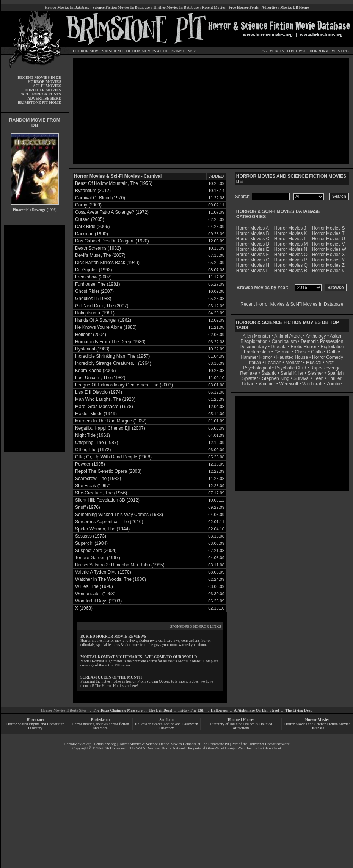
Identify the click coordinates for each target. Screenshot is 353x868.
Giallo (317, 352)
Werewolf (289, 384)
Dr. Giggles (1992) (93, 270)
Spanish (335, 373)
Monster (294, 363)
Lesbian (274, 363)
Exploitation (332, 347)
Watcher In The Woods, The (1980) (111, 579)
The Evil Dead (160, 710)
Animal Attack (288, 336)
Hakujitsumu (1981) (95, 313)
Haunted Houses (241, 720)
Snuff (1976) (88, 507)
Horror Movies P (291, 260)
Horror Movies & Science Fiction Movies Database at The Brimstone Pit (174, 744)
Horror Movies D (253, 244)
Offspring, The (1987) (97, 443)
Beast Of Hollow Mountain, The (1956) (114, 183)
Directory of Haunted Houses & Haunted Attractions (241, 726)
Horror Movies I (252, 271)
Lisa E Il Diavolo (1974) (99, 392)
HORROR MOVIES (89, 51)
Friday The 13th (191, 710)
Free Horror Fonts (244, 7)
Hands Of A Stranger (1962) (103, 320)
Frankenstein (257, 352)
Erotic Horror (304, 347)
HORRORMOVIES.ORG (329, 51)
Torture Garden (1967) (98, 558)
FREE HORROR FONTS (40, 94)
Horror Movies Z (328, 265)
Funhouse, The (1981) (98, 284)
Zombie (334, 384)
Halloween (219, 710)
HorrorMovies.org (78, 744)
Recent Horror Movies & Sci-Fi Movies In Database (292, 304)
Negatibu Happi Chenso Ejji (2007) (110, 428)
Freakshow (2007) (93, 277)
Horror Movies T (328, 233)
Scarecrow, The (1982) (98, 479)
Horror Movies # (328, 271)
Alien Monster (257, 336)
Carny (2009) (88, 205)
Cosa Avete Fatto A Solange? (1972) (112, 212)
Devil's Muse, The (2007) (100, 255)
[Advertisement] (35, 338)
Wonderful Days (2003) (98, 601)
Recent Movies (213, 7)
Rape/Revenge (325, 368)
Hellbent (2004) (91, 335)
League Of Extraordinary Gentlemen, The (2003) (124, 385)
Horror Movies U (329, 239)
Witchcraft (312, 384)
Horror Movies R (291, 271)
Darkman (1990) (92, 234)
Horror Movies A (253, 228)
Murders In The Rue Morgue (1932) (111, 421)
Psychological (257, 368)
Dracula (278, 347)
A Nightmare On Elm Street (257, 710)
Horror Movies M (291, 244)
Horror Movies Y (328, 260)
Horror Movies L (290, 239)
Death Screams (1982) (98, 248)
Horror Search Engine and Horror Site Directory (35, 726)
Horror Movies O (291, 255)
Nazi (330, 363)
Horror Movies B (253, 233)
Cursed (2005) (90, 219)
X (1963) (84, 608)
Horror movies (83, 724)
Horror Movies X (329, 255)
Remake (249, 373)
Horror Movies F (253, 255)
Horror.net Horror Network (269, 744)
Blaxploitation (254, 341)
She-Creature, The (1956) (101, 493)
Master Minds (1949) (96, 414)
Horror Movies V (329, 244)
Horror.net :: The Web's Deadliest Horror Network (148, 748)
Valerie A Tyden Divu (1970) (103, 572)
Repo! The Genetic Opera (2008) (108, 471)
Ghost (301, 352)
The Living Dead (299, 710)
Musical (314, 363)
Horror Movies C (253, 239)
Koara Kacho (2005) (95, 371)
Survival (302, 378)
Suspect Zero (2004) (96, 551)
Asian (336, 336)
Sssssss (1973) (91, 536)
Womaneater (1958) (95, 594)
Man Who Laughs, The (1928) (105, 399)
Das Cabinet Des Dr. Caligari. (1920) (112, 241)
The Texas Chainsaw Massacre (118, 710)
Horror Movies (317, 720)
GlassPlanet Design (221, 748)
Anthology (316, 336)
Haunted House (292, 357)
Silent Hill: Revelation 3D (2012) (107, 500)
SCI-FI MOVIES (47, 86)
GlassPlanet (272, 748)
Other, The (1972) (93, 450)
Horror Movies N (291, 249)
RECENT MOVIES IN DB (39, 77)
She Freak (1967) (93, 486)
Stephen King (276, 378)
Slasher (315, 373)
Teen (318, 378)
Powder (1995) (90, 464)
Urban (248, 384)
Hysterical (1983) (92, 349)
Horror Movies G (253, 260)
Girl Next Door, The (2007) (102, 306)
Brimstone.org (105, 744)
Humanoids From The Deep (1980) (110, 342)
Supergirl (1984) (91, 543)
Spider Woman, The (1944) (102, 529)
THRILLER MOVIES (43, 90)
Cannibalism (284, 341)
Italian (255, 363)
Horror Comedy (328, 357)
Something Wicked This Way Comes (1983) (119, 515)
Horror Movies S (329, 228)
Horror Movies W (329, 249)
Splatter (250, 378)
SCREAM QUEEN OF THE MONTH (111, 677)
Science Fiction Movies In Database (121, 7)
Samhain (166, 720)
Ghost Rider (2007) (94, 291)
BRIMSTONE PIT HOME (39, 102)
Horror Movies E (253, 249)
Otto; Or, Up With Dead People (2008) (113, 457)
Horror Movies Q (291, 265)
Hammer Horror (257, 357)
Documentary (253, 347)
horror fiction (119, 724)
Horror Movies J (290, 228)
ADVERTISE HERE (44, 98)
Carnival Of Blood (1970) (100, 198)
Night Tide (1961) (93, 435)
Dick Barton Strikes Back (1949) (107, 263)
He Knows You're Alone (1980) (106, 327)
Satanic (269, 373)
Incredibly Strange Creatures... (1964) (113, 363)
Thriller (335, 378)
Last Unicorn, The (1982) (100, 378)
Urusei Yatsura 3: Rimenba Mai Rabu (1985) (120, 565)
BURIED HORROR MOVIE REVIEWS (113, 636)
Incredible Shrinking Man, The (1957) (112, 356)
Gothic (333, 352)
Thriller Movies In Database (176, 7)
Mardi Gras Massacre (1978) (104, 407)
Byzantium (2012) (93, 191)
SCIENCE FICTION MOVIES (132, 51)
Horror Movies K (291, 233)
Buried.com (100, 720)
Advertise (269, 7)
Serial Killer (292, 373)
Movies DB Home (294, 7)
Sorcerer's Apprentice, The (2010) (109, 522)
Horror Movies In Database (67, 7)
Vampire (267, 384)
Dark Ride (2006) (92, 227)
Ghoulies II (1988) (93, 299)
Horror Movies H (253, 265)
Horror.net (35, 720)
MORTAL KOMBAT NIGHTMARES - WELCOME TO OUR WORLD (139, 657)
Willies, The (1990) (94, 586)
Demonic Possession (322, 341)
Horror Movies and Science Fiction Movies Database (317, 726)
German (282, 352)
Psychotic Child (290, 368)
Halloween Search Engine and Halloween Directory (167, 726)
